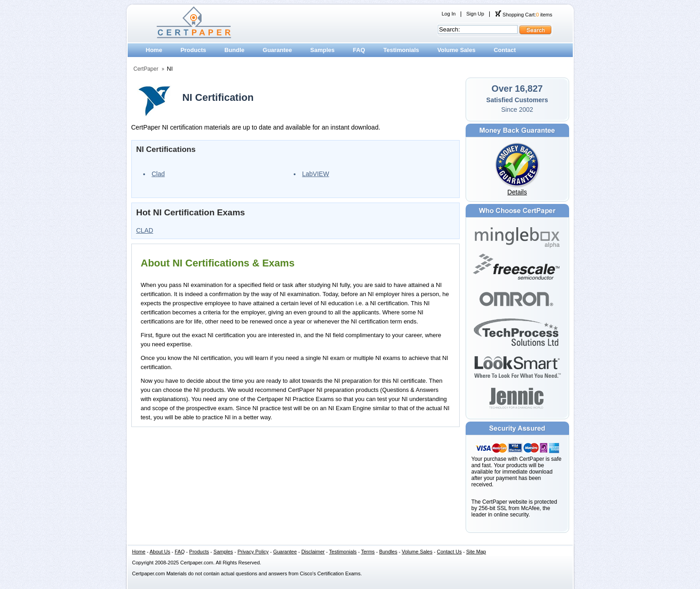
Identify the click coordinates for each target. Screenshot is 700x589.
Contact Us (449, 552)
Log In (449, 14)
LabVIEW (316, 174)
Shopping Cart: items (524, 15)
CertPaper (146, 69)
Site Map (476, 552)
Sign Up (475, 14)
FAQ (359, 50)
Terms (368, 552)
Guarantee (277, 50)
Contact (505, 50)
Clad (158, 174)
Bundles (388, 552)
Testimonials (402, 50)
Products (193, 50)
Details (517, 192)
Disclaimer (313, 552)
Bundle (234, 50)
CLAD (145, 230)
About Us (160, 552)
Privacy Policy (253, 552)
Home (154, 50)
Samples (322, 50)
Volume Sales (456, 50)
